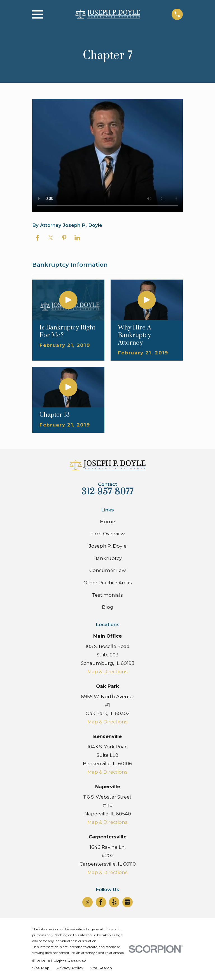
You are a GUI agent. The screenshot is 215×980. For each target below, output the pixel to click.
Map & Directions (107, 672)
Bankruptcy (108, 558)
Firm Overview (108, 534)
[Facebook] (101, 902)
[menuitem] (41, 968)
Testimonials (107, 595)
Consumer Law (108, 570)
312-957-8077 (107, 492)
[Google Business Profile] (127, 902)
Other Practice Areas (108, 583)
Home (107, 522)
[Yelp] (114, 902)
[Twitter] (88, 902)
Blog (108, 607)
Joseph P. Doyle (108, 546)
